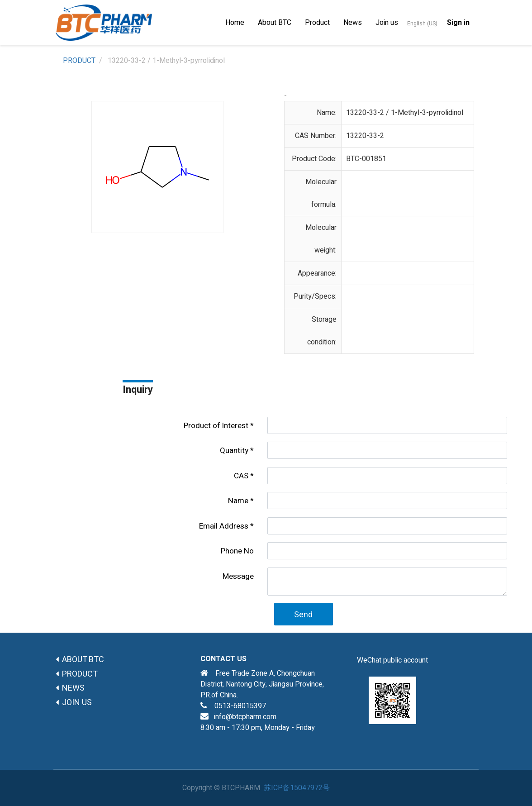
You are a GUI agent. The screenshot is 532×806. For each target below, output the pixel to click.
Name (238, 501)
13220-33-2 (365, 136)
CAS (241, 476)
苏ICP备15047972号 (297, 788)
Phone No (237, 551)
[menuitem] (235, 23)
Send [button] (303, 615)
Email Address (224, 526)
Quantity (234, 451)
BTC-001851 (366, 159)
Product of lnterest (216, 426)
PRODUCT (79, 61)
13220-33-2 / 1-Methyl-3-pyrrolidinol (405, 113)
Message (238, 576)
